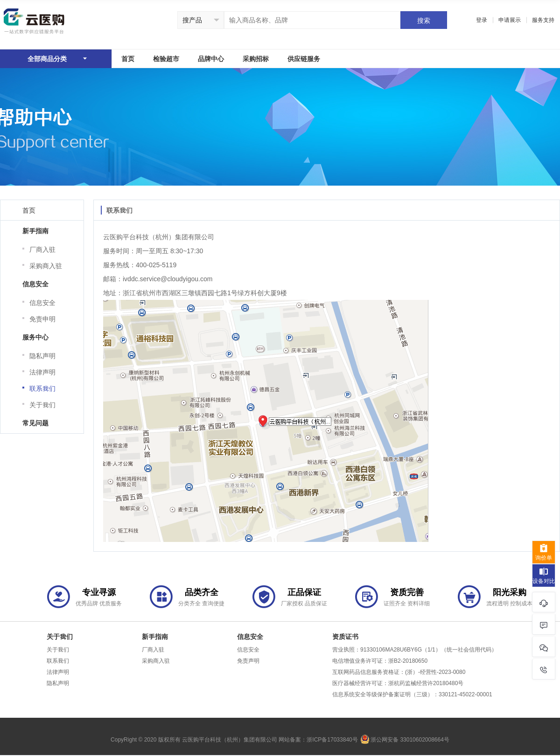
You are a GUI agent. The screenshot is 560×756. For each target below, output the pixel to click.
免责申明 (42, 319)
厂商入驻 (42, 249)
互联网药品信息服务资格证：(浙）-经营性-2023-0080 (399, 672)
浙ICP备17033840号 (332, 739)
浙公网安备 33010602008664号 (405, 739)
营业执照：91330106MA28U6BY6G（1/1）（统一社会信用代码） (415, 649)
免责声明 (248, 660)
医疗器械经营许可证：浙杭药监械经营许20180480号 (398, 683)
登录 (482, 20)
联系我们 (42, 388)
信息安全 (42, 302)
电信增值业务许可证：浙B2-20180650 (380, 660)
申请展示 (510, 20)
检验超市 (166, 59)
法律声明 (42, 372)
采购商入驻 (46, 266)
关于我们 (42, 405)
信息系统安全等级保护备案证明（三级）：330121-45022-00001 (412, 694)
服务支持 (543, 20)
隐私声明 (42, 356)
